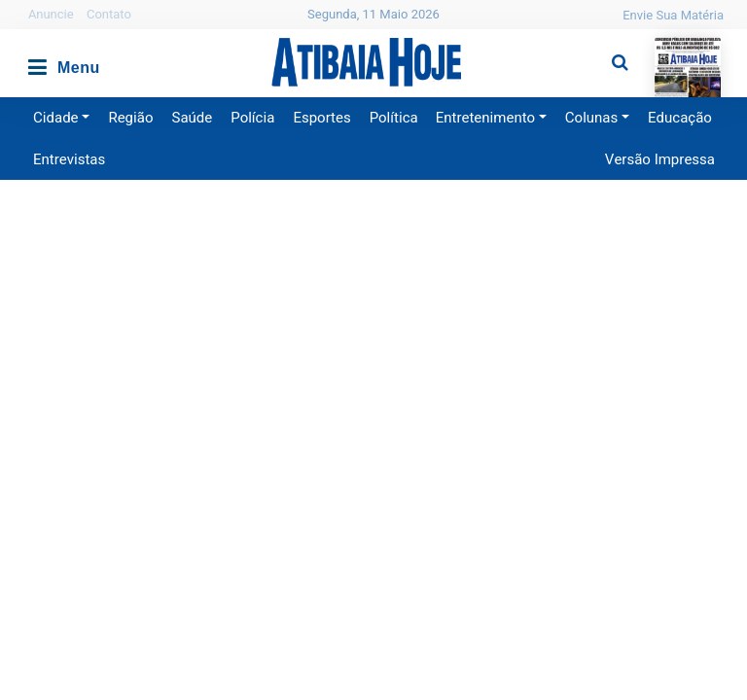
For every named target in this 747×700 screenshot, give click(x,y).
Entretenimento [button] (485, 118)
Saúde (193, 118)
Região (130, 118)
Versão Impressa (660, 159)
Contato (109, 14)
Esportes (321, 118)
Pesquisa (605, 47)
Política (394, 118)
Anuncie (51, 14)
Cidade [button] (56, 118)
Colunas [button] (591, 118)
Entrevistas (69, 159)
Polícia (252, 118)
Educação (680, 118)
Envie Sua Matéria (673, 15)
